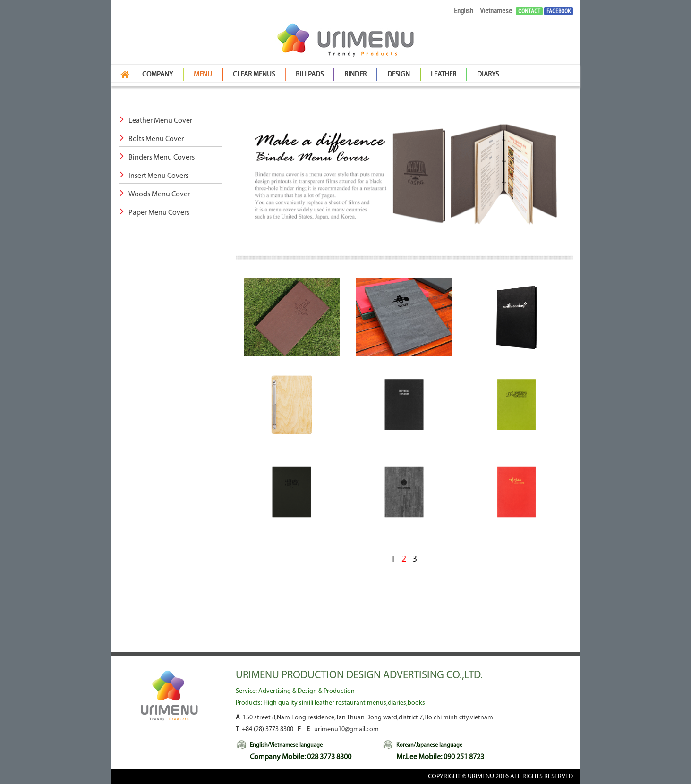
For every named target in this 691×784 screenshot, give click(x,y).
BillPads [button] (310, 75)
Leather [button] (444, 75)
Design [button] (399, 75)
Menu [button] (203, 75)
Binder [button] (355, 75)
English (464, 10)
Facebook (559, 11)
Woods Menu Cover (154, 194)
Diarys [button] (488, 75)
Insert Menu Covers (154, 176)
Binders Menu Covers (157, 158)
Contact (529, 11)
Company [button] (158, 75)
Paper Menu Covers (154, 213)
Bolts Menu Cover (151, 139)
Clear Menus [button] (254, 75)
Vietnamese (496, 10)
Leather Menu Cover (155, 121)
